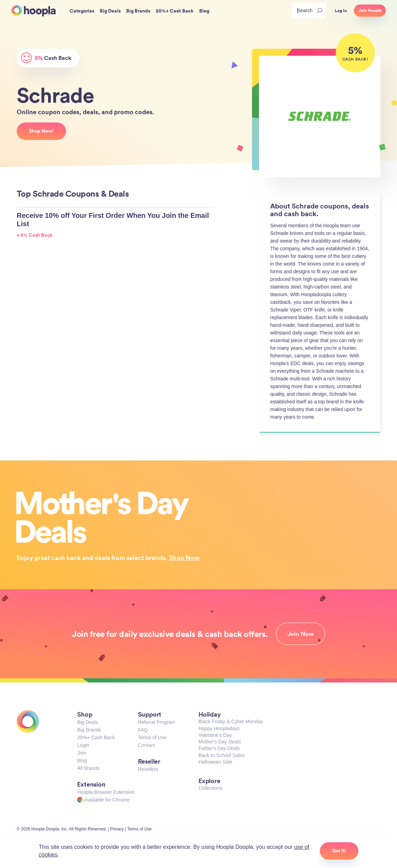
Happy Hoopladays (219, 728)
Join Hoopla (370, 10)
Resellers (148, 769)
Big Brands (89, 730)
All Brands (88, 768)
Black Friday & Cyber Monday (231, 721)
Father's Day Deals (219, 748)
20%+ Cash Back (96, 737)
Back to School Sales (221, 755)
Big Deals (88, 722)
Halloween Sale (215, 762)
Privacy (117, 829)
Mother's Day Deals (220, 742)
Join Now (301, 634)
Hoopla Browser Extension (106, 792)
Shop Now (184, 558)
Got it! (339, 851)
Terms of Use (152, 737)
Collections (210, 788)
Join (82, 753)
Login (83, 745)
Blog (82, 760)
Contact (146, 745)
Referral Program (157, 722)
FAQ (143, 730)
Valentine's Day (215, 735)
